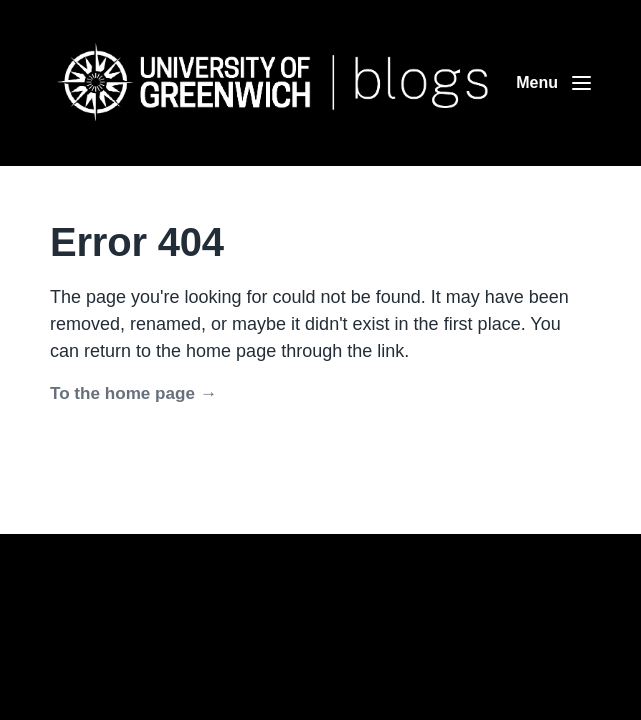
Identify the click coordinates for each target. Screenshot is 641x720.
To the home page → (133, 393)
